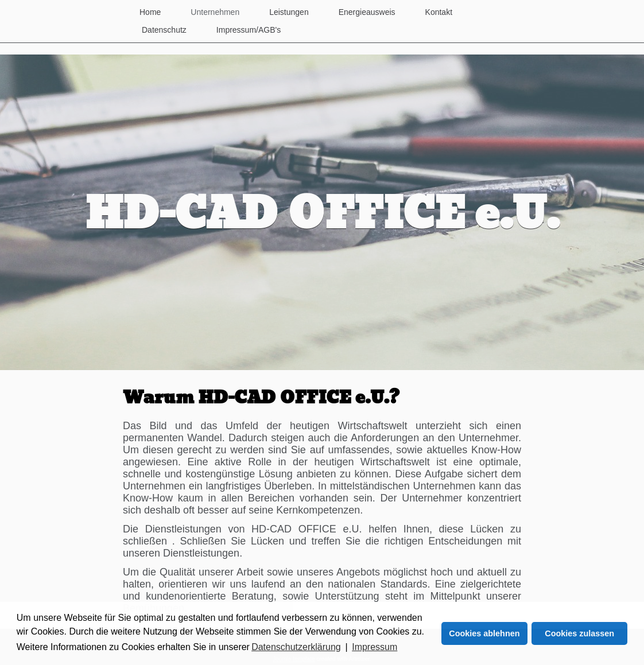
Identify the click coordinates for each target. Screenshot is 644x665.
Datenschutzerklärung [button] (296, 647)
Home (150, 12)
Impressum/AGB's (249, 30)
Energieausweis (367, 12)
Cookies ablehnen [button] (484, 633)
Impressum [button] (375, 647)
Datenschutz (164, 30)
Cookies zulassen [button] (579, 633)
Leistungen (289, 12)
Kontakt (439, 12)
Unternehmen (215, 12)
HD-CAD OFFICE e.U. (322, 215)
